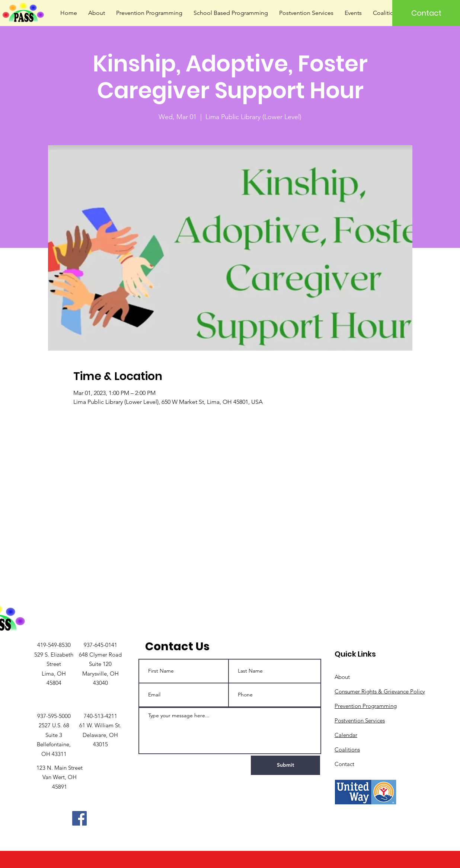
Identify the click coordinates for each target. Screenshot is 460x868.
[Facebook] (79, 818)
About (342, 677)
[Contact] (426, 13)
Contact (344, 764)
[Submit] (285, 765)
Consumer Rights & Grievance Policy (380, 691)
